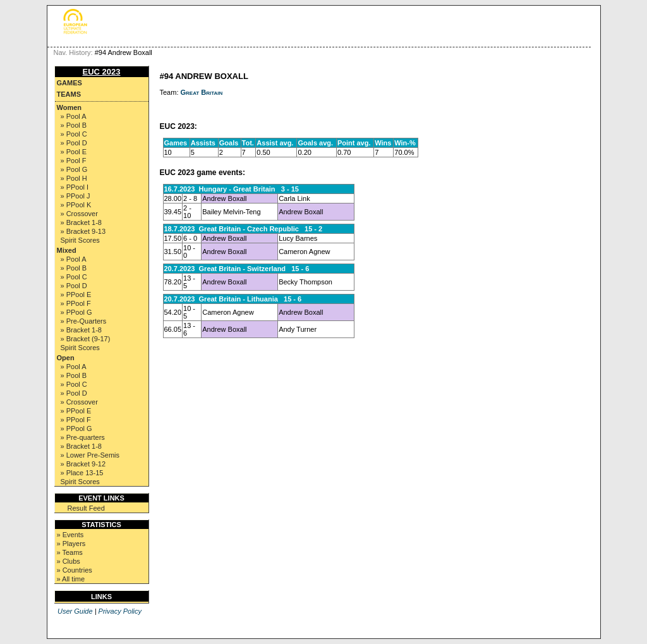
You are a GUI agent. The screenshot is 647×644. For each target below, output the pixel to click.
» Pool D (74, 143)
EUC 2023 (102, 72)
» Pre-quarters (83, 437)
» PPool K (76, 205)
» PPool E (76, 295)
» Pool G (74, 169)
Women (70, 107)
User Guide (75, 611)
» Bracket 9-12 (83, 464)
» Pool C (74, 134)
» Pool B (74, 125)
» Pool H (74, 178)
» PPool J (76, 196)
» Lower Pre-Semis (90, 455)
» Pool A (74, 116)
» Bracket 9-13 (83, 231)
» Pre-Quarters (84, 321)
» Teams (70, 552)
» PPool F (76, 303)
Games (70, 83)
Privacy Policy (120, 611)
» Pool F (74, 161)
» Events (70, 535)
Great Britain (202, 92)
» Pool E (74, 152)
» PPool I (75, 187)
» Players (71, 544)
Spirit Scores (80, 240)
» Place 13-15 (82, 473)
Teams (69, 94)
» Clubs (69, 561)
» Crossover (79, 214)
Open (66, 358)
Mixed (67, 250)
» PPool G (76, 312)
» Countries (75, 570)
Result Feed (86, 508)
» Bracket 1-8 (81, 222)
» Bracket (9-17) (86, 339)
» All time (71, 579)
